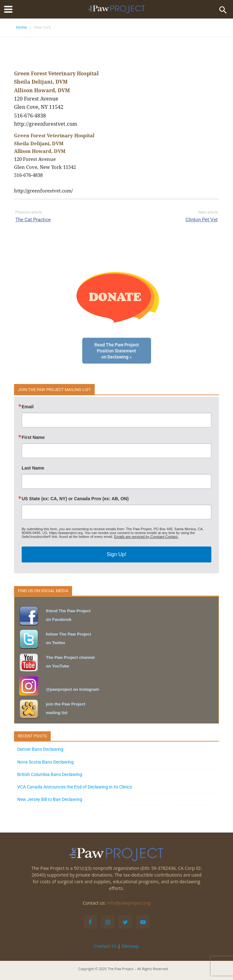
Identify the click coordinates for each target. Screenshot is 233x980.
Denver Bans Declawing (40, 749)
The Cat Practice (33, 220)
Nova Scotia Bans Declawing (45, 762)
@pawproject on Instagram (73, 689)
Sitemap (130, 946)
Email (28, 407)
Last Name (33, 468)
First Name (33, 437)
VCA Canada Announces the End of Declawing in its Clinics (75, 787)
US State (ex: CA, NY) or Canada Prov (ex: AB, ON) (75, 499)
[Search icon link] (223, 9)
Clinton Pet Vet (202, 220)
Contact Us (105, 946)
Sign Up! (116, 554)
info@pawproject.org (129, 903)
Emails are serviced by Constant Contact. (146, 537)
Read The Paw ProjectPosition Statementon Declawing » (117, 351)
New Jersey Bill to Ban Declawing (50, 799)
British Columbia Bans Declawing (50, 774)
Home (21, 27)
